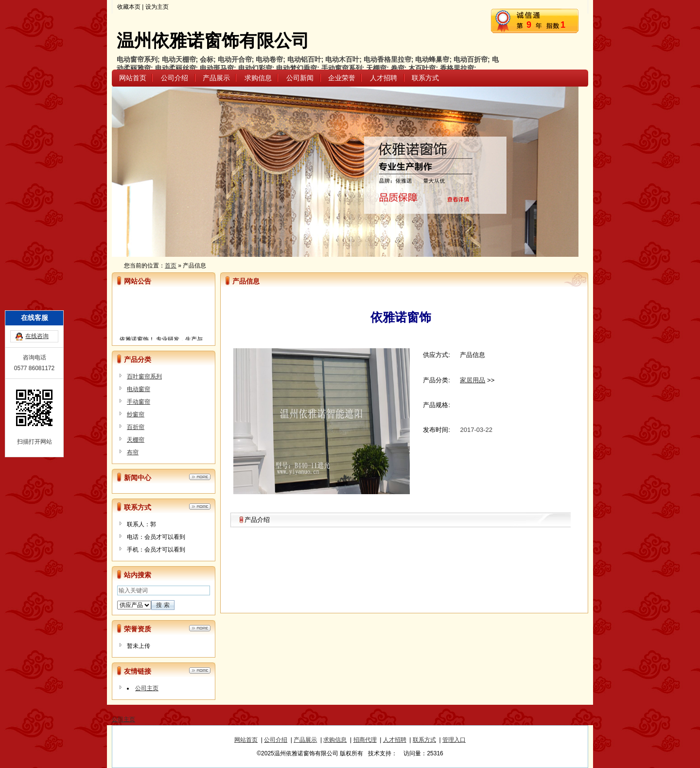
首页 (171, 266)
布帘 (133, 452)
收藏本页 (129, 7)
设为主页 (157, 7)
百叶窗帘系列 (144, 376)
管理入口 (454, 740)
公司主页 (147, 688)
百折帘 (136, 427)
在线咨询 (37, 298)
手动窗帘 (139, 402)
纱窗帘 (136, 414)
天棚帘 (136, 440)
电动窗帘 (139, 389)
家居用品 (472, 380)
